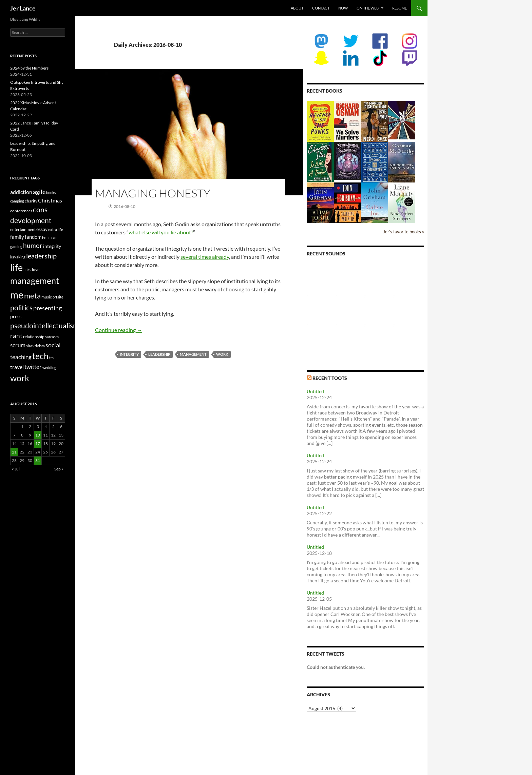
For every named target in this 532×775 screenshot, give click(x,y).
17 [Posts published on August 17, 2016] (38, 443)
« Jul (16, 469)
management (193, 354)
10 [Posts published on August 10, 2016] (38, 435)
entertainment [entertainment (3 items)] (23, 229)
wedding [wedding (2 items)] (49, 367)
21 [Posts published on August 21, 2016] (14, 452)
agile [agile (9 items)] (39, 192)
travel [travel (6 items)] (17, 367)
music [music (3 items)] (47, 297)
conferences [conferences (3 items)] (21, 211)
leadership (159, 354)
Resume (400, 8)
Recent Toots (330, 378)
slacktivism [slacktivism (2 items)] (35, 346)
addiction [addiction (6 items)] (21, 192)
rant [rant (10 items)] (16, 336)
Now (343, 8)
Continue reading (119, 330)
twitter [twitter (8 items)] (33, 367)
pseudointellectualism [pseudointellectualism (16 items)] (44, 326)
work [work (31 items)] (20, 378)
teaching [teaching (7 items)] (21, 357)
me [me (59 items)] (17, 295)
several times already (205, 257)
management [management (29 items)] (35, 280)
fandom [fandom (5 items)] (33, 237)
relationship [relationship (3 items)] (34, 337)
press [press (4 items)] (16, 316)
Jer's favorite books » (404, 232)
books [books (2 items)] (51, 192)
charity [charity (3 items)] (31, 201)
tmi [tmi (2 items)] (52, 358)
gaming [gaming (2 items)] (16, 246)
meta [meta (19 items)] (32, 296)
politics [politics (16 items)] (21, 308)
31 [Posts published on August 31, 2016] (38, 460)
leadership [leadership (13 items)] (41, 256)
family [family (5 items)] (17, 237)
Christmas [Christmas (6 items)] (50, 200)
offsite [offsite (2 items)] (58, 297)
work (222, 354)
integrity (129, 354)
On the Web (368, 8)
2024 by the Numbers (29, 68)
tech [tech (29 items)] (40, 356)
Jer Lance (23, 8)
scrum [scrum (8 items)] (18, 345)
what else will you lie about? (161, 232)
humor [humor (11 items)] (33, 245)
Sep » (59, 469)
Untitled (315, 391)
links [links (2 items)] (27, 269)
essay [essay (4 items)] (42, 229)
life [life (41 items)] (16, 267)
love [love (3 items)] (36, 269)
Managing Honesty (153, 193)
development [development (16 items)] (31, 220)
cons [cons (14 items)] (40, 210)
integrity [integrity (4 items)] (52, 246)
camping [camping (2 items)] (17, 201)
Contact (321, 8)
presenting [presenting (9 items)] (47, 308)
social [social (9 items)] (53, 345)
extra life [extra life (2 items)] (56, 229)
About (297, 8)
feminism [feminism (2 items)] (50, 237)
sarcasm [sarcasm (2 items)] (52, 337)
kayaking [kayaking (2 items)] (18, 257)
